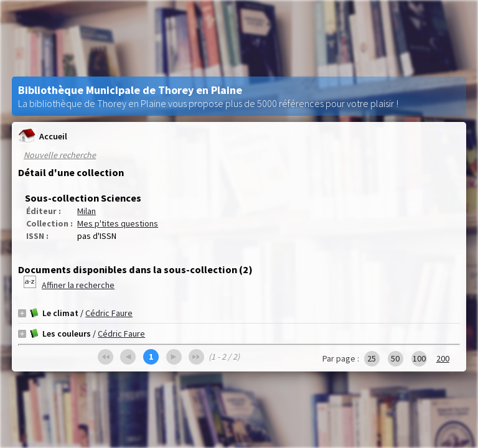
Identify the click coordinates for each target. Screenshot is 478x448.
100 (419, 358)
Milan (87, 211)
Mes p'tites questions (118, 223)
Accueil (43, 136)
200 (443, 358)
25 (372, 358)
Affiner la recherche (78, 285)
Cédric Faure (109, 313)
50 (395, 358)
